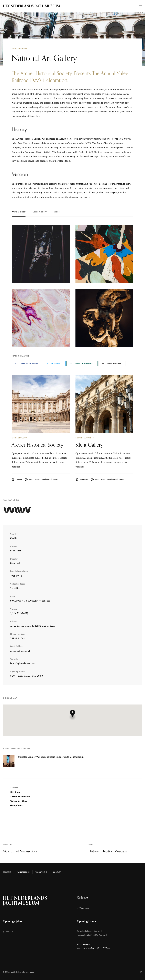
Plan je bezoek (23, 872)
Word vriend (41, 872)
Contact (57, 872)
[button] (73, 715)
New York (84, 480)
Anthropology (19, 438)
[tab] (20, 212)
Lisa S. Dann (16, 551)
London (19, 480)
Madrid (14, 538)
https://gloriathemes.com (22, 663)
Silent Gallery (89, 445)
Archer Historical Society (38, 445)
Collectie (7, 872)
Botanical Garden (85, 438)
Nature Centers (19, 49)
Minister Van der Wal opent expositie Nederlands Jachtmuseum (51, 757)
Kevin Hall (15, 563)
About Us (9, 932)
